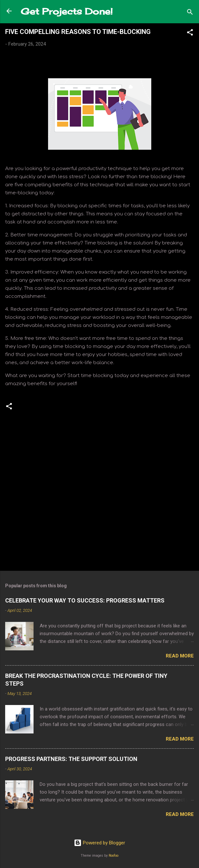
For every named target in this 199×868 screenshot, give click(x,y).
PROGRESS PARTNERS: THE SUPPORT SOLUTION (71, 759)
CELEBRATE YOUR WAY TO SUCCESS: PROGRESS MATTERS (85, 600)
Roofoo (114, 856)
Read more (180, 656)
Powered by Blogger (99, 843)
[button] (190, 33)
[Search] (190, 13)
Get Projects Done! (67, 11)
